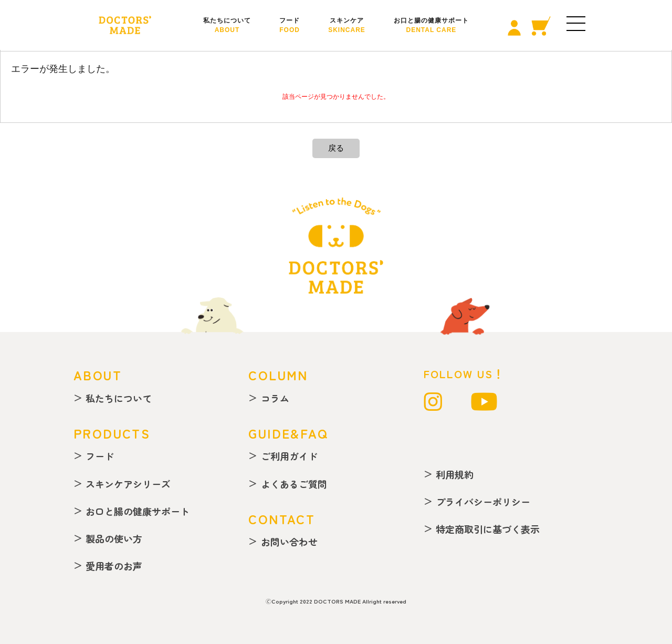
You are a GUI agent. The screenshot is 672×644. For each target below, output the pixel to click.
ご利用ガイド (289, 456)
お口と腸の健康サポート (431, 25)
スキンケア (347, 25)
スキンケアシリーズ (128, 484)
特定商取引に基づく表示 (488, 529)
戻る (336, 148)
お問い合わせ (289, 542)
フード (290, 25)
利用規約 (455, 474)
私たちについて (227, 25)
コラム (275, 398)
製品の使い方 (114, 538)
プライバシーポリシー (483, 502)
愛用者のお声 (114, 566)
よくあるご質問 (294, 484)
